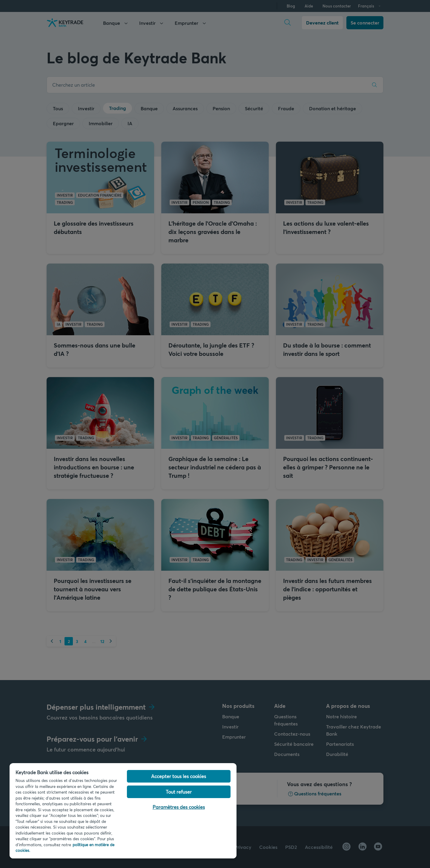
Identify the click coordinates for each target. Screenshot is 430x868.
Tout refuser (179, 792)
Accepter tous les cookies (179, 776)
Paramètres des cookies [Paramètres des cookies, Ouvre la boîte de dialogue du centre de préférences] (179, 807)
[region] (123, 811)
